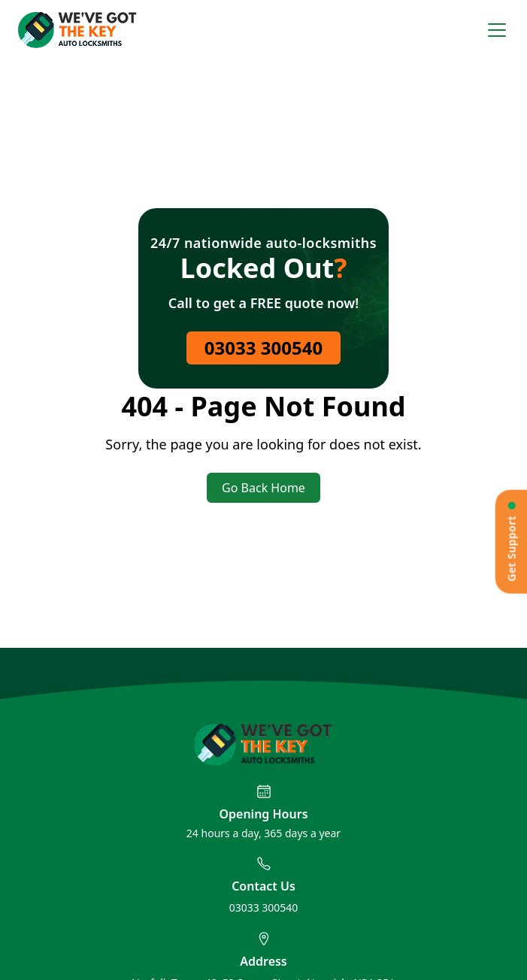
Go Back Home (263, 488)
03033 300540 (263, 348)
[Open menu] (497, 30)
